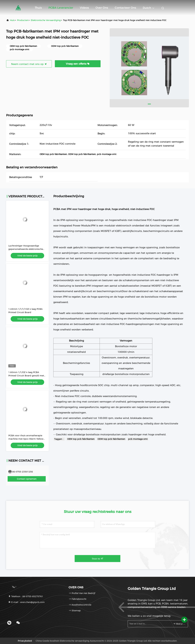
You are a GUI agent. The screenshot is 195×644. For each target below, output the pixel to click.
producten (23, 20)
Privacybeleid (25, 641)
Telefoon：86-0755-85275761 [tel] (26, 596)
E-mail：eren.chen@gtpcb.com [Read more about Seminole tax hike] (26, 602)
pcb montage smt (138, 439)
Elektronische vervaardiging (46, 20)
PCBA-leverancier (61, 8)
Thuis (38, 8)
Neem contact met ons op (29, 64)
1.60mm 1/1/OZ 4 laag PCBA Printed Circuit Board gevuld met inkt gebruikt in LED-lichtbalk (26, 376)
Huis (12, 20)
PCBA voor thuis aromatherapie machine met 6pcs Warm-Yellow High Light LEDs (26, 439)
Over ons (102, 8)
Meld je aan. (179, 624)
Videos (84, 8)
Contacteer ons (125, 8)
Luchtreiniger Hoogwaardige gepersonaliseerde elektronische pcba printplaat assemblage (26, 249)
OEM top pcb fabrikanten (81, 439)
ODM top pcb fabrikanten (111, 439)
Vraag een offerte (78, 64)
